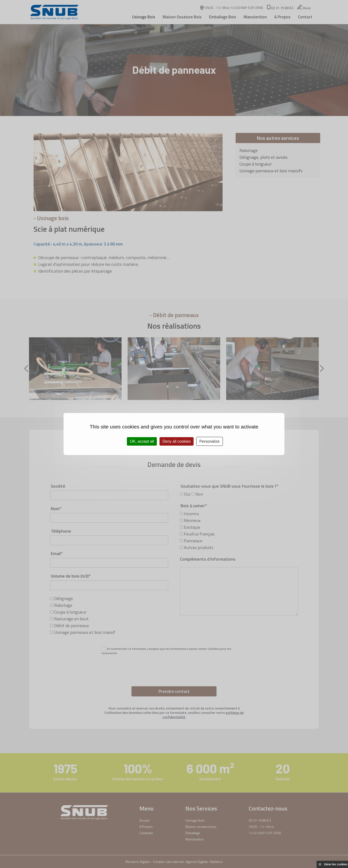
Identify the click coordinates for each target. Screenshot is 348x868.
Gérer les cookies (336, 864)
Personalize (210, 441)
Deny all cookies (177, 441)
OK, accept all (142, 441)
